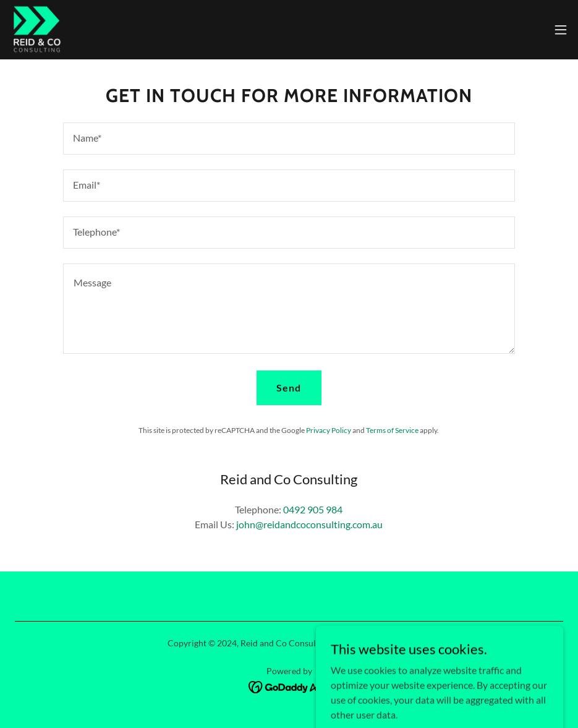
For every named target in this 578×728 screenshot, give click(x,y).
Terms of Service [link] (392, 430)
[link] (36, 30)
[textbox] (289, 139)
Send (289, 388)
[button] (561, 30)
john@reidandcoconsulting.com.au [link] (309, 524)
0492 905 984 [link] (313, 509)
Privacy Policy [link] (329, 430)
